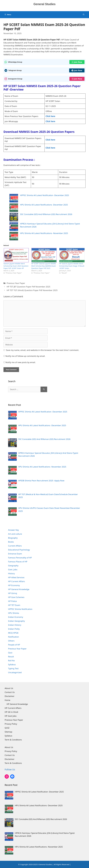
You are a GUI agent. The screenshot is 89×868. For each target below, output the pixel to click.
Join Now (77, 62)
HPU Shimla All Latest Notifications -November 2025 (44, 233)
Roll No (11, 661)
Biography (13, 538)
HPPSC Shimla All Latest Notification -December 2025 (44, 195)
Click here (50, 116)
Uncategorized (15, 672)
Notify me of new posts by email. (21, 362)
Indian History (15, 625)
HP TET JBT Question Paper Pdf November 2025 (28, 287)
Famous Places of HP (18, 562)
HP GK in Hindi (11, 712)
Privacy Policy (11, 724)
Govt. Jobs (13, 569)
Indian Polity (14, 629)
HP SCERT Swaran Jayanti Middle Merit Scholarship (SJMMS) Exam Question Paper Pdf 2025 (44, 266)
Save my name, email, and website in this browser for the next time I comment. (43, 350)
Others (11, 641)
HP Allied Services (16, 577)
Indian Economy (16, 617)
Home (7, 700)
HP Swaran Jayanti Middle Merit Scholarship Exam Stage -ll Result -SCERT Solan (72, 266)
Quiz (10, 653)
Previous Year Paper (16, 283)
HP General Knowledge (19, 589)
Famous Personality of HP (20, 558)
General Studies (44, 4)
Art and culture (15, 534)
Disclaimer (10, 696)
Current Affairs (15, 546)
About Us (9, 688)
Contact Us (10, 692)
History (11, 573)
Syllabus (12, 664)
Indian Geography (16, 621)
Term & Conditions (13, 740)
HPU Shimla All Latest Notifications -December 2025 (44, 205)
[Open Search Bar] (84, 15)
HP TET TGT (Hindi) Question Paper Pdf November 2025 (32, 290)
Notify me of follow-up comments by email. (25, 356)
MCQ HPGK (13, 633)
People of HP (14, 645)
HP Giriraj (13, 593)
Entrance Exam (15, 554)
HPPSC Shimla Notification (20, 609)
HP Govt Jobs (11, 716)
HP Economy (14, 585)
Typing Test (13, 668)
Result (11, 657)
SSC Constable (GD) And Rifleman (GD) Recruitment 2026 (46, 214)
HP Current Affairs (17, 581)
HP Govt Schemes (16, 597)
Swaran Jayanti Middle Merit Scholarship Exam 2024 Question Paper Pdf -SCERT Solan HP (16, 266)
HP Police (12, 601)
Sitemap (8, 732)
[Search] (44, 389)
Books (11, 542)
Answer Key (13, 530)
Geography (13, 566)
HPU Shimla (14, 613)
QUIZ (7, 728)
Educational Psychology (19, 550)
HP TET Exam (14, 605)
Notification (14, 637)
